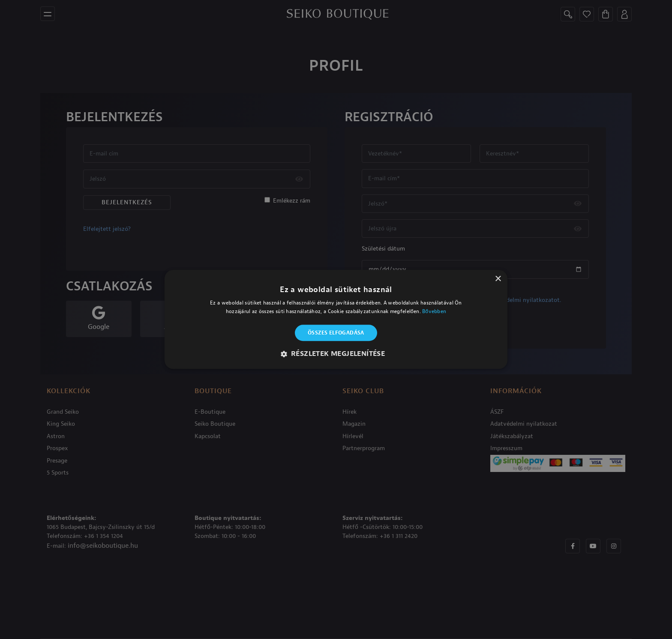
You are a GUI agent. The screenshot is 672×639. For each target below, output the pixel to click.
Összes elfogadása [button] (336, 333)
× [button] (498, 279)
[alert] (336, 319)
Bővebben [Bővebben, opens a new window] (434, 312)
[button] (336, 354)
